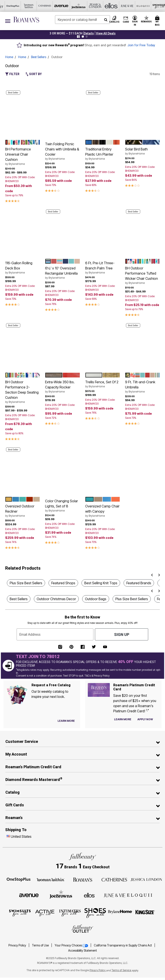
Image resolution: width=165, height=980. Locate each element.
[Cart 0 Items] (158, 21)
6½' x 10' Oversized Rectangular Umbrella (62, 273)
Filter (12, 74)
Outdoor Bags (96, 599)
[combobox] (82, 20)
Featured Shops (63, 583)
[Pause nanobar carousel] (78, 37)
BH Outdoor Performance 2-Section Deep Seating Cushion (23, 392)
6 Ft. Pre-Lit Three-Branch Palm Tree (103, 268)
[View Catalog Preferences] (66, 721)
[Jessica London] (146, 879)
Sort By (34, 74)
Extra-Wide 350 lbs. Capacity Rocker (62, 387)
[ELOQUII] (140, 895)
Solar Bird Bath (142, 151)
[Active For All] (45, 913)
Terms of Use (41, 945)
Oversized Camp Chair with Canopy (103, 511)
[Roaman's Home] (26, 20)
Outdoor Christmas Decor (56, 599)
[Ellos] (89, 895)
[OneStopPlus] (19, 879)
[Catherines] (115, 879)
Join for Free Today (141, 45)
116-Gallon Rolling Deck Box (23, 268)
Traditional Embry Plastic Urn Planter (103, 154)
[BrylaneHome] (120, 913)
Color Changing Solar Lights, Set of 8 (62, 506)
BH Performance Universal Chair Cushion (23, 156)
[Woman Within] (50, 879)
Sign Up (122, 635)
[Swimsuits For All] (20, 913)
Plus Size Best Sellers (26, 583)
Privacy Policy (18, 945)
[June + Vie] (115, 895)
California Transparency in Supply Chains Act (123, 945)
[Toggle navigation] (8, 21)
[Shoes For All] (95, 913)
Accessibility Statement (82, 951)
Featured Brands (139, 583)
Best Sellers (39, 57)
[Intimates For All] (70, 913)
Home (9, 57)
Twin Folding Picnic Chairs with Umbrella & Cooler (62, 151)
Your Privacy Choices (72, 945)
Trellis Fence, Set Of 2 (103, 384)
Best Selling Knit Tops (101, 583)
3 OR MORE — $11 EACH (66, 33)
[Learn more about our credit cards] (123, 719)
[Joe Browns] (61, 895)
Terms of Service (122, 970)
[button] (89, 33)
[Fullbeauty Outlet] (82, 929)
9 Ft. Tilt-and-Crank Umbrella (142, 387)
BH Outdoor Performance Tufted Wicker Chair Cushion (142, 275)
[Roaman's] (83, 879)
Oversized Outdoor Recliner (23, 511)
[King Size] (145, 913)
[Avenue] (29, 895)
